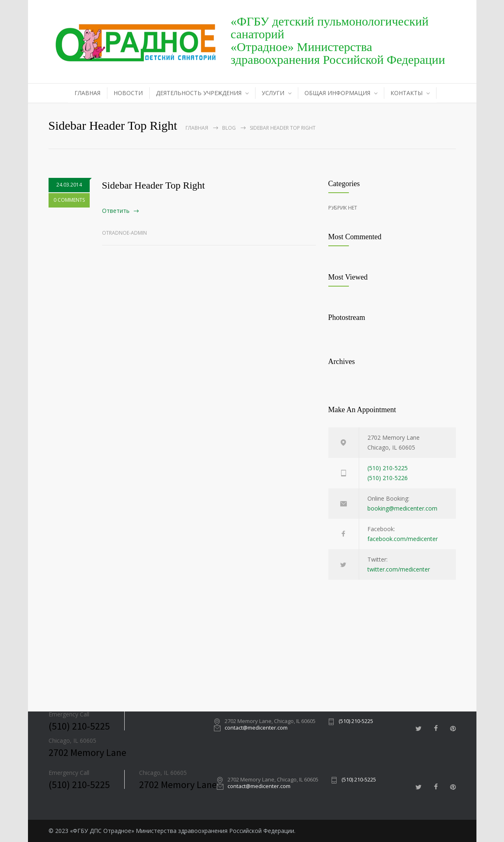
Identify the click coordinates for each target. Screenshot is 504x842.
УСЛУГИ (273, 93)
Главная (197, 128)
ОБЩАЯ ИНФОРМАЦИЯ (337, 93)
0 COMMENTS (69, 200)
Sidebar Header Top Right (154, 185)
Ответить (116, 211)
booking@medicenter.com (402, 508)
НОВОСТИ (128, 93)
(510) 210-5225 (388, 468)
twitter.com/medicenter (399, 569)
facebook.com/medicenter (403, 539)
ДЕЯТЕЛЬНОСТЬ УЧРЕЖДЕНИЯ (199, 93)
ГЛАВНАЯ (87, 93)
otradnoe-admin (124, 233)
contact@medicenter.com (256, 728)
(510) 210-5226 (388, 478)
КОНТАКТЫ (406, 93)
